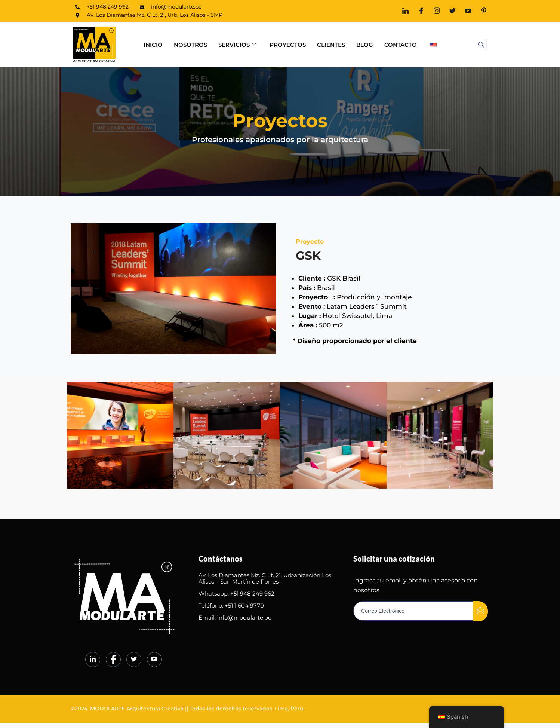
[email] (413, 609)
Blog (365, 45)
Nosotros (190, 45)
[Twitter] (453, 11)
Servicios (237, 45)
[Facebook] (421, 11)
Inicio (153, 45)
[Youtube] (468, 11)
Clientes (331, 45)
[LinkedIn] (405, 11)
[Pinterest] (484, 11)
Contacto (401, 45)
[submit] (480, 609)
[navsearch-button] (481, 45)
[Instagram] (437, 11)
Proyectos (288, 45)
